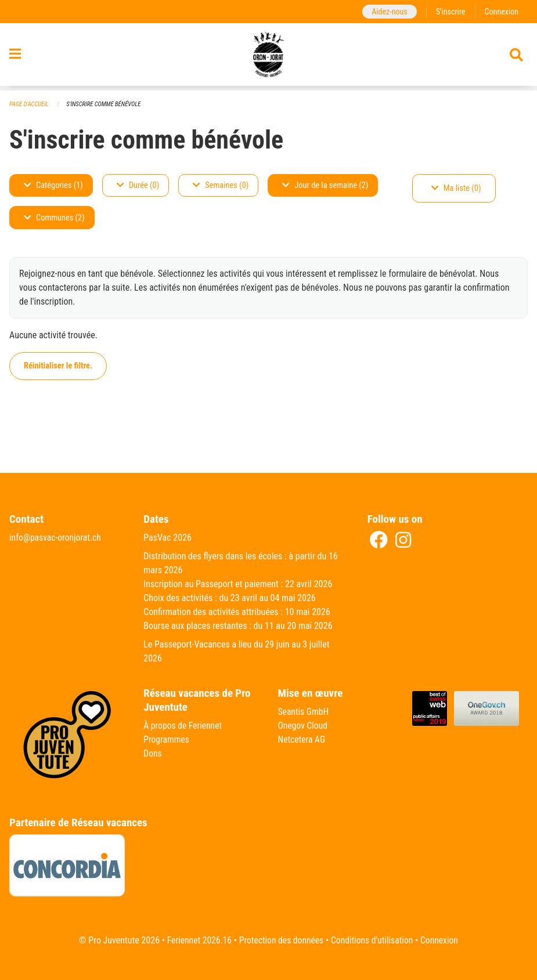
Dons (153, 754)
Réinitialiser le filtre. (58, 366)
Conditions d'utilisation (374, 940)
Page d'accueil (30, 104)
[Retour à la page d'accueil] (268, 57)
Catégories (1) (53, 185)
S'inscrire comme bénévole (106, 104)
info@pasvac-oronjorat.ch (56, 538)
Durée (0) (138, 185)
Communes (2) (54, 218)
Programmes (167, 740)
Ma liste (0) (456, 188)
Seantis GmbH (304, 712)
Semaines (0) (221, 185)
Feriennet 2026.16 (197, 940)
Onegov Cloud (304, 726)
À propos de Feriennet (183, 726)
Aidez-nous (388, 11)
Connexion (501, 11)
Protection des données (281, 940)
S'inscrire (449, 11)
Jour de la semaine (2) (325, 185)
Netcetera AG (302, 740)
